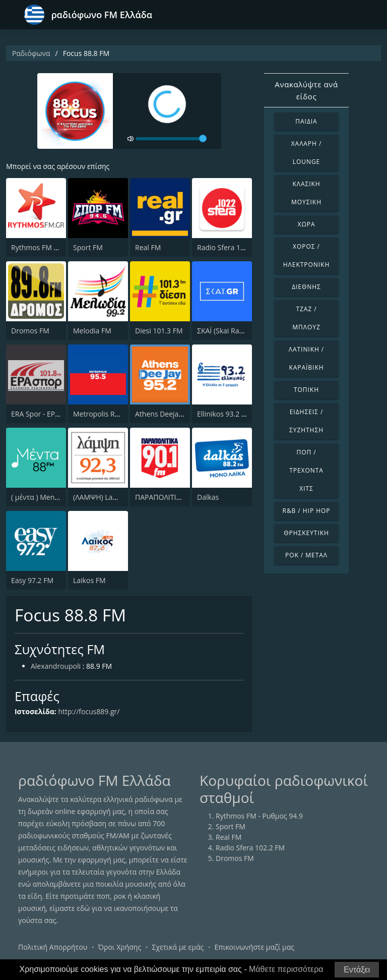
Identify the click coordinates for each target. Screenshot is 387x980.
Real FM (148, 247)
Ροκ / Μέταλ (306, 555)
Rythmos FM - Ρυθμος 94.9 (55, 247)
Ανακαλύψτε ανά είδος (306, 90)
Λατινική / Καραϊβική (307, 358)
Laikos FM (89, 580)
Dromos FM (30, 331)
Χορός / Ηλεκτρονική (306, 255)
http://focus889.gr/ (89, 711)
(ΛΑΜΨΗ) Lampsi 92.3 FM (115, 497)
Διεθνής (306, 287)
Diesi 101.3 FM (159, 331)
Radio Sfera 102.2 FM (232, 247)
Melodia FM (92, 331)
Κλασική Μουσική (306, 193)
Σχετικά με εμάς (178, 947)
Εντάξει (357, 970)
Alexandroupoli (56, 667)
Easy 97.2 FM (32, 580)
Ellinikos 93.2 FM (224, 414)
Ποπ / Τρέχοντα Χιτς (306, 470)
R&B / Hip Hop (307, 511)
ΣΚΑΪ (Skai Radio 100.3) (234, 331)
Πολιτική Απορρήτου (53, 947)
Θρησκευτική (306, 533)
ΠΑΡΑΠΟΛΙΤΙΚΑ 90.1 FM (174, 497)
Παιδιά (306, 121)
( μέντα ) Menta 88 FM (47, 497)
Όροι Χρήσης (119, 947)
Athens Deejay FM (165, 414)
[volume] (171, 139)
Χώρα (307, 224)
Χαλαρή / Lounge (307, 153)
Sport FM (88, 247)
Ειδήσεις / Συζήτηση (306, 421)
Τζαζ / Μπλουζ (306, 318)
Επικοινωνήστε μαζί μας (255, 947)
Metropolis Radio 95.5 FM (115, 414)
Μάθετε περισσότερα (286, 969)
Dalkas (208, 497)
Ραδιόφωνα (31, 53)
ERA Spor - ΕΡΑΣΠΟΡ (45, 414)
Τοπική (306, 390)
